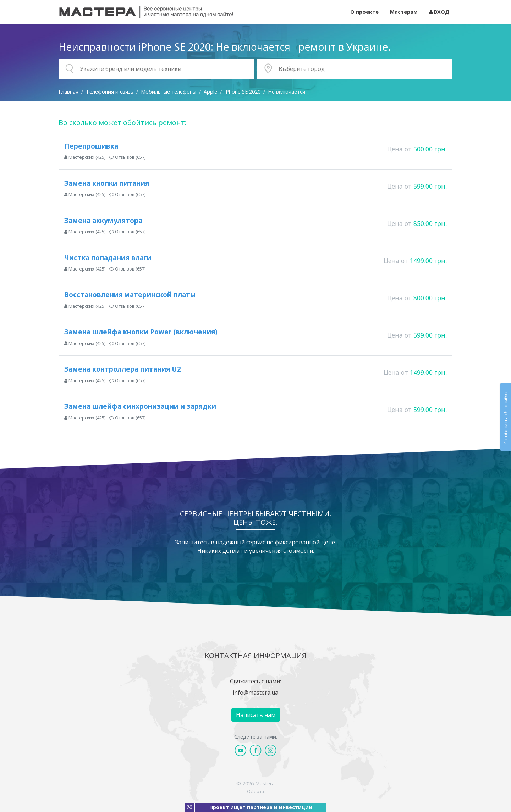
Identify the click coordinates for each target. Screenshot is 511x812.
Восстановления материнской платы (130, 294)
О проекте (364, 12)
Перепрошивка (91, 146)
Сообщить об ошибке (505, 417)
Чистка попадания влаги (108, 258)
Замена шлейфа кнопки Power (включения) (141, 332)
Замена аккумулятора (103, 220)
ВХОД (439, 12)
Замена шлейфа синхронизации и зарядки (140, 406)
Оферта (255, 791)
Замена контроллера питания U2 (123, 369)
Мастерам (404, 12)
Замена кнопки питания (107, 183)
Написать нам (256, 715)
